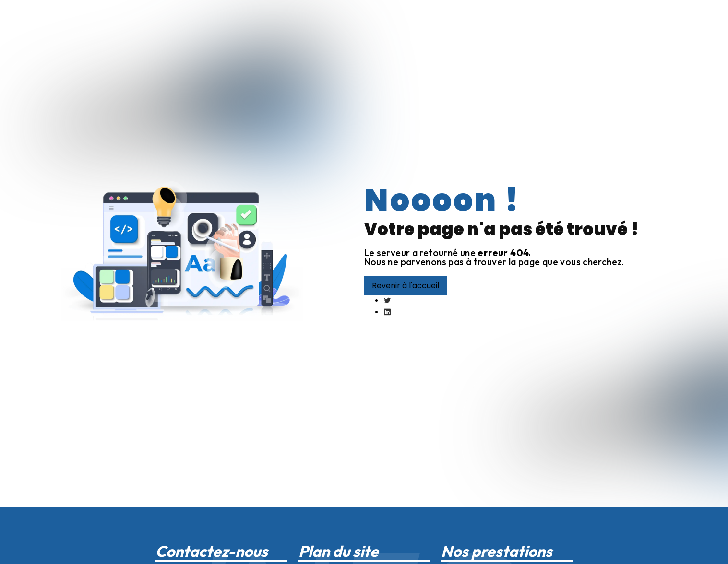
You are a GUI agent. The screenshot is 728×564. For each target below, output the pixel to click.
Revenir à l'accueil (406, 286)
